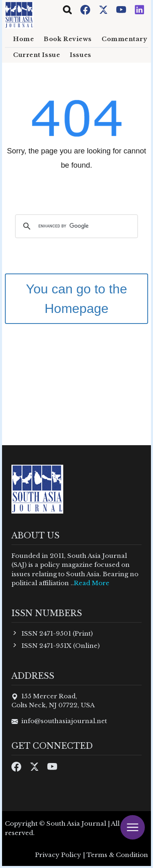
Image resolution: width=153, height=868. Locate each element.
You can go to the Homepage (77, 299)
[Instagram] (140, 9)
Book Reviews (68, 39)
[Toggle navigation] (67, 10)
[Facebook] (86, 9)
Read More (92, 583)
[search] (75, 226)
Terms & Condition (117, 855)
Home (23, 39)
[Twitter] (104, 9)
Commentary (124, 39)
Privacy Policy (58, 855)
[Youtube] (122, 9)
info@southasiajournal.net (64, 721)
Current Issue (37, 55)
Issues (80, 55)
